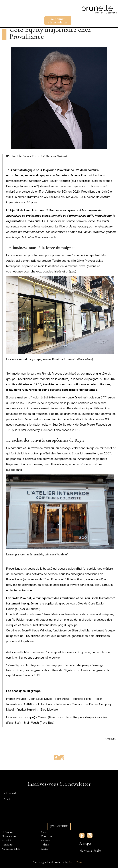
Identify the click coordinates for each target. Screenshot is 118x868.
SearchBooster (77, 862)
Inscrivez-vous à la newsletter (59, 784)
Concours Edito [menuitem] (11, 849)
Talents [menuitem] (45, 845)
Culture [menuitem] (46, 840)
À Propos (85, 843)
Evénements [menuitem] (9, 836)
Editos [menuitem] (45, 849)
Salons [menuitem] (45, 832)
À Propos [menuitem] (7, 832)
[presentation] (26, 811)
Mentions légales (90, 851)
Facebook (56, 758)
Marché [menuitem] (7, 840)
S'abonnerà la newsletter (58, 21)
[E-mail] (59, 793)
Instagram (62, 758)
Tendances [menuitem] (8, 845)
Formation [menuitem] (47, 836)
